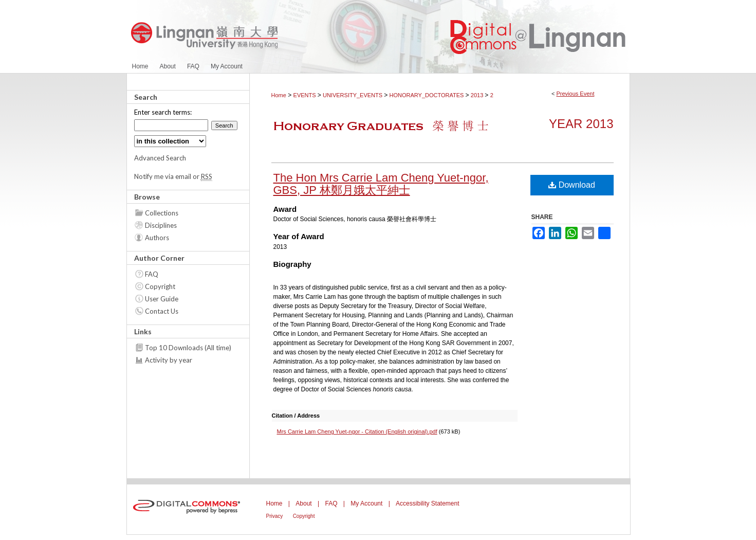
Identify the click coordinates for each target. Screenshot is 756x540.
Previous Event (575, 94)
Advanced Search (160, 158)
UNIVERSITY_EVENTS (353, 95)
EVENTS (306, 95)
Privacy (275, 516)
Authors (157, 238)
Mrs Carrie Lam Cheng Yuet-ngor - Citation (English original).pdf (357, 431)
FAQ (152, 274)
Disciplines (161, 225)
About (303, 503)
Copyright (160, 286)
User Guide (162, 299)
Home (279, 95)
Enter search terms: (163, 112)
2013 (478, 95)
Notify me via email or (173, 176)
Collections (162, 213)
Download (572, 185)
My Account (366, 503)
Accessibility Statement (427, 503)
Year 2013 (581, 124)
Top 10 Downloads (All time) (188, 348)
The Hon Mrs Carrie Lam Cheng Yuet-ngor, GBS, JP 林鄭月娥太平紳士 (381, 184)
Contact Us (162, 311)
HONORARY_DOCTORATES (428, 95)
